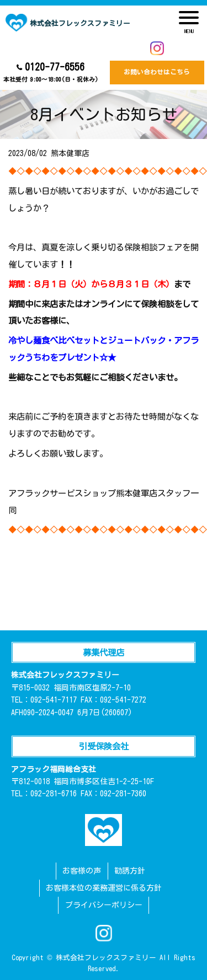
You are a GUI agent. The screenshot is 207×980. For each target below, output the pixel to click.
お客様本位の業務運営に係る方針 (104, 888)
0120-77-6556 (51, 73)
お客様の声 (82, 871)
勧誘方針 (130, 871)
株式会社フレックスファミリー (68, 23)
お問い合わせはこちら (157, 72)
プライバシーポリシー (104, 905)
